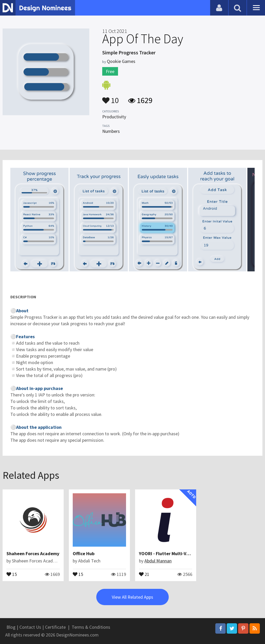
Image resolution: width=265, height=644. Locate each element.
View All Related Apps (132, 597)
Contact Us (30, 627)
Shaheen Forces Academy (33, 553)
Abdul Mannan (158, 561)
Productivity (114, 117)
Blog (11, 627)
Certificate (55, 627)
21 (144, 574)
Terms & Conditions (91, 627)
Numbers (111, 131)
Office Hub (84, 553)
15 (12, 574)
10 (111, 98)
